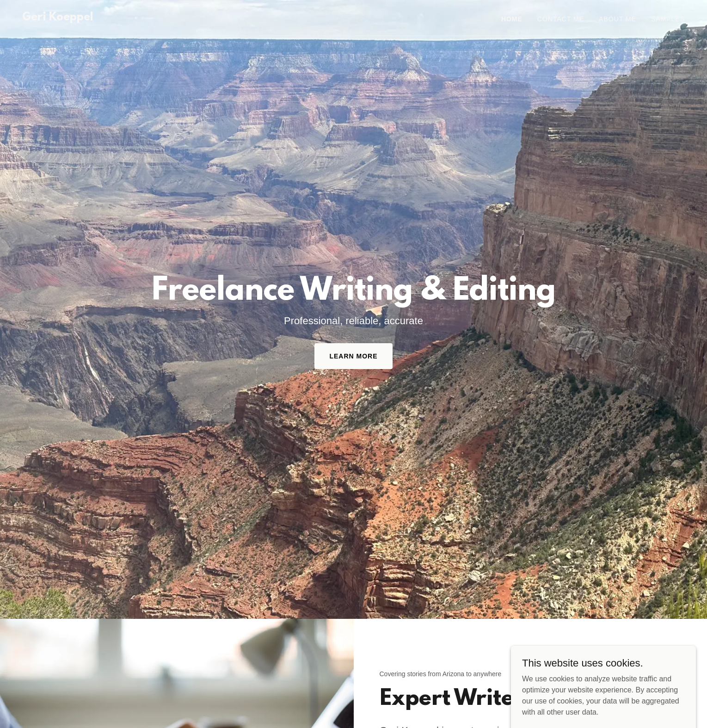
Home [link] (512, 19)
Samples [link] (668, 19)
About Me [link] (618, 19)
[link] (58, 18)
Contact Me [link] (561, 19)
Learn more (353, 356)
